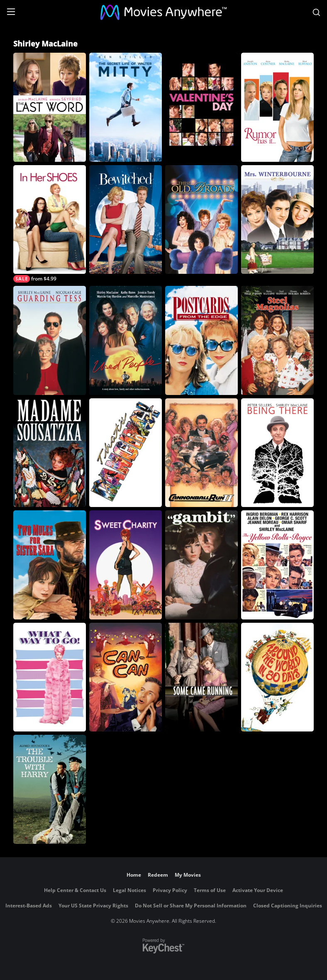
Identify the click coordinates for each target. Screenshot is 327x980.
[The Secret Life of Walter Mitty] (126, 107)
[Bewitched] (126, 220)
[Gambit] (201, 565)
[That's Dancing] (126, 453)
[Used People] (126, 340)
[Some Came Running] (201, 677)
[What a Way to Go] (50, 677)
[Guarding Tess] (50, 340)
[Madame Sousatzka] (50, 453)
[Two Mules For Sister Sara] (50, 565)
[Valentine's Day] (201, 107)
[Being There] (277, 453)
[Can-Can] (126, 677)
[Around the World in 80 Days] (277, 677)
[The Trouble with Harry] (50, 789)
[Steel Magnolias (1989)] (277, 340)
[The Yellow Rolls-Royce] (277, 565)
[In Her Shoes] (50, 224)
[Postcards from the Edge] (201, 340)
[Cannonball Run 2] (201, 453)
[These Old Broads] (201, 220)
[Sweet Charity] (126, 565)
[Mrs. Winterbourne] (277, 220)
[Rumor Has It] (277, 107)
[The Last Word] (50, 107)
